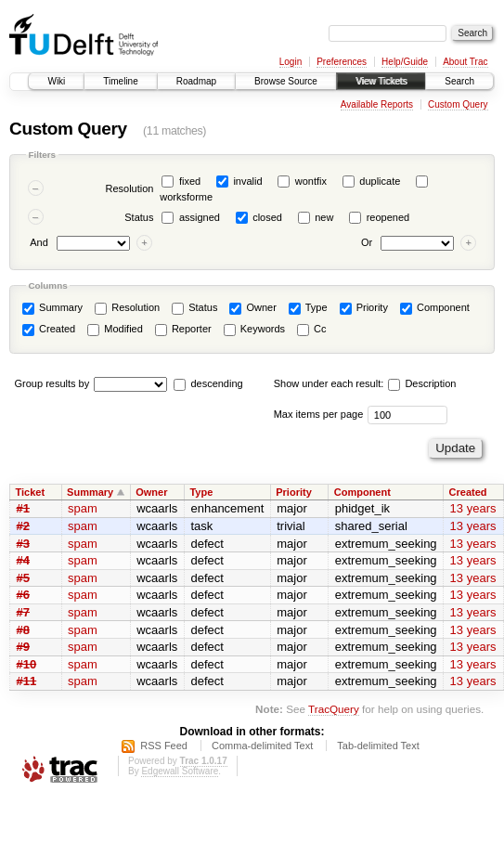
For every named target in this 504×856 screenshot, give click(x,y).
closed (267, 217)
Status (139, 217)
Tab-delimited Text (378, 746)
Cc (312, 330)
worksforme (186, 197)
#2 (23, 526)
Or (367, 243)
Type (308, 308)
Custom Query (458, 104)
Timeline (120, 81)
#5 (23, 578)
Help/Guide (405, 62)
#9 (23, 647)
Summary (52, 308)
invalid (247, 181)
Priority (364, 308)
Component (435, 308)
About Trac (465, 62)
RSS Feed (164, 746)
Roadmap (196, 81)
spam (83, 508)
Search (459, 81)
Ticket (31, 492)
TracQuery (334, 709)
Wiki (56, 81)
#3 (23, 544)
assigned (200, 217)
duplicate (380, 181)
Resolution (129, 188)
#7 (23, 612)
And (39, 243)
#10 (27, 664)
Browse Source (286, 81)
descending (216, 383)
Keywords (254, 330)
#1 (23, 508)
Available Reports (377, 104)
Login (291, 62)
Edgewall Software (180, 771)
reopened (388, 217)
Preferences (342, 62)
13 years (473, 508)
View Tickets (381, 81)
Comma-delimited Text (262, 746)
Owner (252, 308)
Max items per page (319, 414)
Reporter (183, 330)
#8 (23, 630)
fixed (190, 181)
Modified (115, 330)
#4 (23, 560)
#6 (23, 595)
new (324, 217)
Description (422, 383)
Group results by (52, 383)
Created (49, 330)
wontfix (311, 181)
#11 (27, 681)
